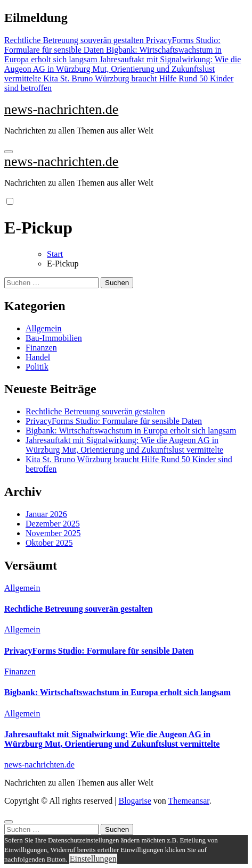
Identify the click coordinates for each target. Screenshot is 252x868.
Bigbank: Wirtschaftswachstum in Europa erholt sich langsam (131, 431)
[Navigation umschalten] (9, 152)
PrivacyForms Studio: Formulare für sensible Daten (114, 421)
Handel (38, 357)
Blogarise (135, 801)
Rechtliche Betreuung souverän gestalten (95, 411)
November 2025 (53, 533)
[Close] (9, 822)
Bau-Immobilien (54, 338)
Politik (37, 367)
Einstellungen (93, 859)
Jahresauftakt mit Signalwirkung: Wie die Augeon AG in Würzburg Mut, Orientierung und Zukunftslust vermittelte (124, 445)
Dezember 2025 (53, 524)
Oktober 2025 (49, 543)
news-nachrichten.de (61, 109)
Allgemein (44, 328)
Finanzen (41, 348)
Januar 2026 (46, 514)
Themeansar (189, 801)
